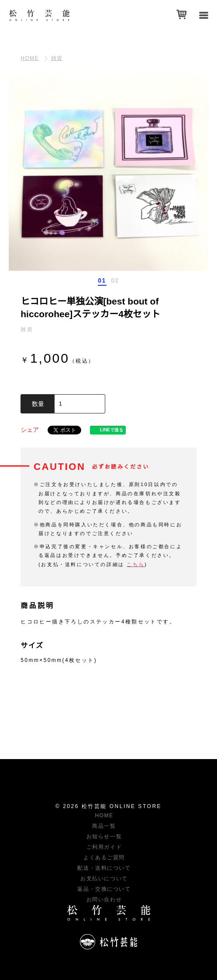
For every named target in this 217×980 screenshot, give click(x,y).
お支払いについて (104, 878)
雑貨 (57, 58)
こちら (136, 564)
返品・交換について (104, 889)
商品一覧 (104, 826)
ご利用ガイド (104, 847)
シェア (30, 430)
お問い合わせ (104, 899)
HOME (30, 58)
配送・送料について (104, 868)
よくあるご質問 (104, 857)
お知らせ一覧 (104, 836)
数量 (38, 404)
